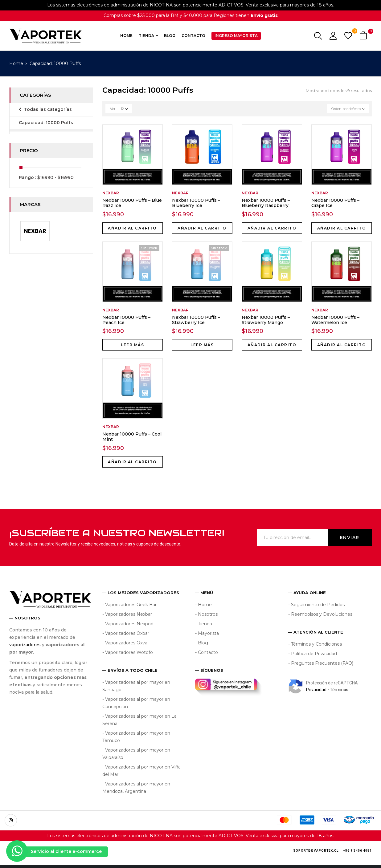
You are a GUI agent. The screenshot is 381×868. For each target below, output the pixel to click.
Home (16, 63)
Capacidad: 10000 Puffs (46, 123)
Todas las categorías (48, 109)
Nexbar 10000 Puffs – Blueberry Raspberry (266, 203)
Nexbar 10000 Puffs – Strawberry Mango (266, 320)
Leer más (132, 345)
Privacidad (316, 690)
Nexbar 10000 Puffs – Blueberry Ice (196, 203)
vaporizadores (25, 645)
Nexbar (111, 193)
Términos (339, 690)
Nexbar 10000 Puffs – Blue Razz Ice (132, 203)
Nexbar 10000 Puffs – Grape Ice (335, 203)
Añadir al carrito (132, 228)
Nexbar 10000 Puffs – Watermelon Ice (335, 320)
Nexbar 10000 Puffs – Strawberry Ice (196, 320)
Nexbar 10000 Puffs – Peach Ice (126, 320)
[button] (364, 36)
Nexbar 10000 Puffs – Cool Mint (132, 437)
